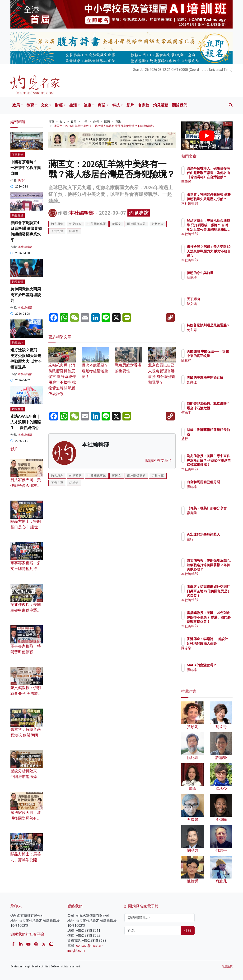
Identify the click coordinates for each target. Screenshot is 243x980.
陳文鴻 (212, 304)
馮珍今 (22, 180)
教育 (30, 105)
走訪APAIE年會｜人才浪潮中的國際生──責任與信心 (26, 422)
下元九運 (57, 231)
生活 (73, 105)
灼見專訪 (139, 213)
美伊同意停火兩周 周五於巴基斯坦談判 (26, 295)
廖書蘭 (212, 517)
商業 (102, 105)
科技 (116, 105)
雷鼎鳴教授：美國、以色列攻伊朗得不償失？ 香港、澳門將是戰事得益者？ (219, 621)
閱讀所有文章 (159, 461)
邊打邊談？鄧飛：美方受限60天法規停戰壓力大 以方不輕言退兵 (218, 255)
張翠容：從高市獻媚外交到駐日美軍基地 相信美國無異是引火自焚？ (219, 595)
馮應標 (212, 282)
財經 (59, 105)
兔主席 (212, 334)
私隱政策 (227, 967)
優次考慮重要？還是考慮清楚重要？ (95, 365)
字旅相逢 (18, 155)
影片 (130, 105)
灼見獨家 (75, 224)
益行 (211, 439)
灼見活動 (161, 105)
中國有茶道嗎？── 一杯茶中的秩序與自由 (26, 168)
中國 (85, 122)
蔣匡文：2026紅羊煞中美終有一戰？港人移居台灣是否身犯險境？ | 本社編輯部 (104, 126)
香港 (118, 122)
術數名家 (158, 224)
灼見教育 (18, 409)
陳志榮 (212, 652)
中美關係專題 (97, 224)
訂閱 (188, 930)
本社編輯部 (82, 213)
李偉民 (212, 182)
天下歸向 (214, 299)
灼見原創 (57, 224)
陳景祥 (212, 365)
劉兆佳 (212, 386)
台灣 (96, 122)
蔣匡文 (117, 224)
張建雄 (212, 491)
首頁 (51, 122)
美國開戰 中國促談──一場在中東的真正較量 (219, 356)
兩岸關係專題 (136, 224)
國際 (107, 122)
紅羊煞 (74, 231)
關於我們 (180, 105)
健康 (87, 105)
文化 (45, 105)
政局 (16, 105)
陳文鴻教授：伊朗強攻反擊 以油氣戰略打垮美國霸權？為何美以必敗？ (219, 569)
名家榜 (144, 105)
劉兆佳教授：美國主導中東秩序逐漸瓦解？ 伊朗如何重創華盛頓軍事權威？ (219, 465)
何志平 (212, 417)
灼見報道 (18, 216)
